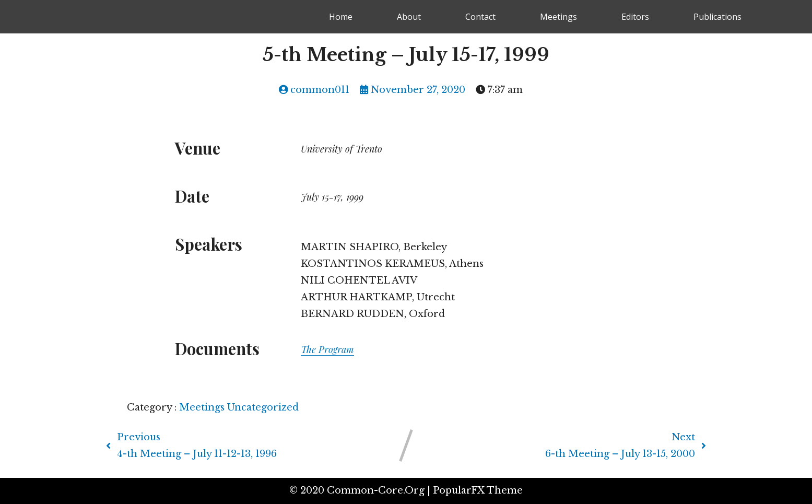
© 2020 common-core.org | (361, 490)
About (409, 17)
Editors (635, 17)
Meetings (558, 17)
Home (341, 17)
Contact (480, 17)
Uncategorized (263, 407)
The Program (327, 349)
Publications (717, 17)
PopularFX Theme (478, 490)
